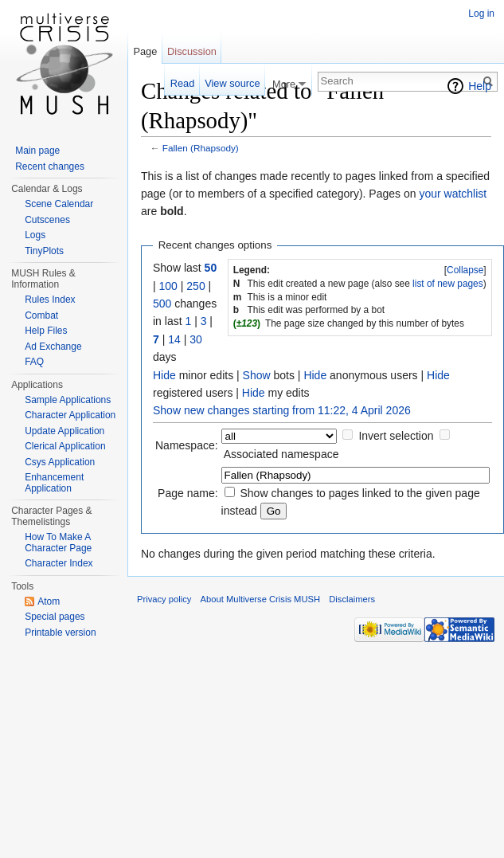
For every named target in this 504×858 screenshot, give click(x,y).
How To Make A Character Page (58, 543)
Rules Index (50, 300)
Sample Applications (68, 400)
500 (162, 304)
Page (145, 51)
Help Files (46, 331)
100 (168, 286)
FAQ (34, 362)
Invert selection (396, 436)
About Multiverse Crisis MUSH (260, 599)
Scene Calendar (59, 204)
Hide (164, 375)
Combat (41, 315)
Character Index (59, 563)
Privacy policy (164, 599)
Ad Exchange (53, 347)
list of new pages (448, 284)
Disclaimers (352, 599)
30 (196, 339)
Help (480, 86)
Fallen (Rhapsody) (201, 148)
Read (183, 83)
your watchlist (453, 194)
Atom (49, 601)
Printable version (60, 633)
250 (195, 286)
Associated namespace (281, 454)
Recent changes (50, 167)
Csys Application (60, 462)
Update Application (64, 431)
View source (232, 83)
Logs (35, 235)
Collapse (465, 270)
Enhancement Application (54, 483)
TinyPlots (44, 251)
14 (174, 339)
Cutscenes (47, 220)
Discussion (192, 51)
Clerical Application (65, 446)
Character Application (70, 415)
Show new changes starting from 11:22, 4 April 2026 (282, 410)
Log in (481, 14)
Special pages (55, 617)
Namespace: (187, 445)
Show (257, 375)
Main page (37, 151)
